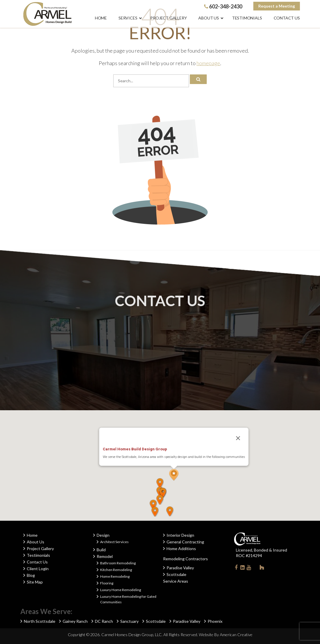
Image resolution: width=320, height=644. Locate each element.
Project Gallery (40, 548)
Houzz (262, 568)
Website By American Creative (226, 635)
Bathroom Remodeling (118, 563)
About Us (36, 542)
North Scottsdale (40, 621)
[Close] (238, 438)
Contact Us (37, 562)
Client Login (38, 569)
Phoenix (215, 621)
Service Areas (176, 581)
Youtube (249, 569)
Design (103, 535)
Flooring (107, 583)
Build (101, 550)
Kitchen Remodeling (116, 570)
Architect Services (114, 542)
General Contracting (185, 542)
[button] (174, 475)
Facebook (236, 569)
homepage (208, 63)
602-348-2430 (223, 6)
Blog (31, 575)
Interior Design (180, 535)
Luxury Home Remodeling (121, 590)
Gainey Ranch (75, 621)
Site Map (35, 582)
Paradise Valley (180, 568)
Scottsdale (176, 574)
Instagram (255, 567)
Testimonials (38, 555)
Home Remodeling (115, 576)
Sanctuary (129, 621)
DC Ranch (104, 621)
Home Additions (181, 548)
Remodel (105, 556)
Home (32, 535)
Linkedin (243, 569)
